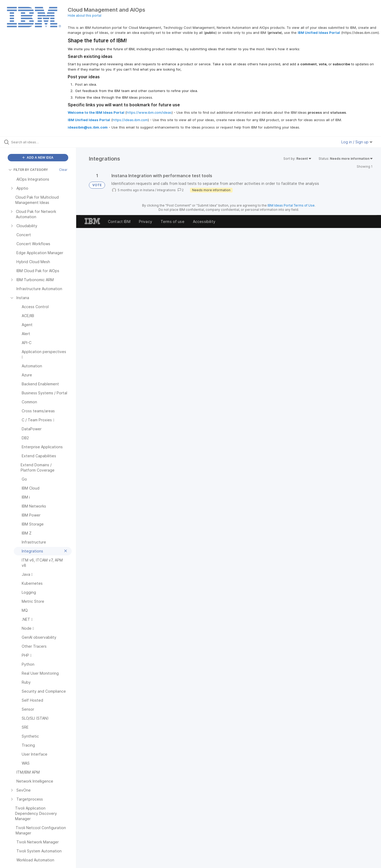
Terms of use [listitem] (173, 221)
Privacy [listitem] (146, 221)
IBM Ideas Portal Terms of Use (291, 205)
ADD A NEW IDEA (38, 157)
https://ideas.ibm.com (130, 120)
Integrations (166, 190)
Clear (63, 170)
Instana (149, 190)
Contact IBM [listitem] (119, 221)
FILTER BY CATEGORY (28, 170)
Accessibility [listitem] (204, 221)
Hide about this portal (85, 15)
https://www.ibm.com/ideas (149, 112)
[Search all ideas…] (45, 142)
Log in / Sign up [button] (357, 142)
